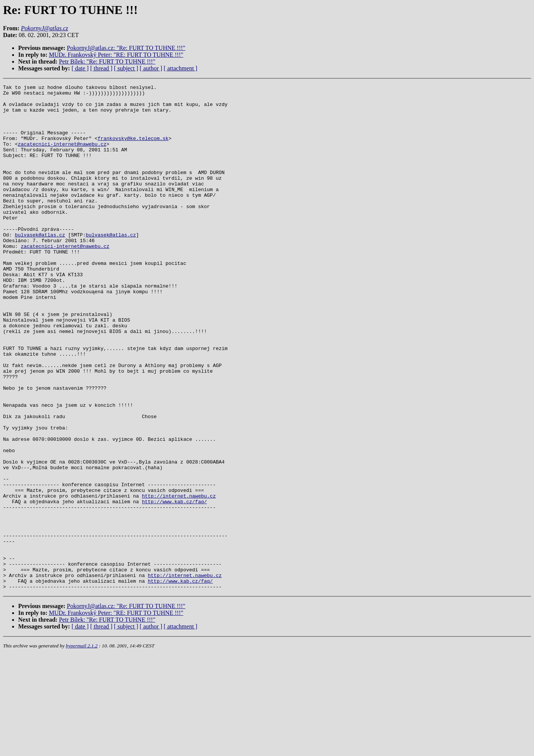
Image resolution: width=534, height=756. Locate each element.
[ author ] (151, 68)
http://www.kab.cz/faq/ (175, 585)
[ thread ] (101, 68)
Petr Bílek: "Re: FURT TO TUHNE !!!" (107, 61)
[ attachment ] (180, 68)
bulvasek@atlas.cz (40, 265)
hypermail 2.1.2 (82, 747)
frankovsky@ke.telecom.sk (133, 149)
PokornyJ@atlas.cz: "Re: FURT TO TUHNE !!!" (126, 48)
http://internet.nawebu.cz (179, 579)
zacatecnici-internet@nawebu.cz (62, 156)
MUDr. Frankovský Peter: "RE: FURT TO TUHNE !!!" (116, 55)
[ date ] (80, 68)
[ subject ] (126, 68)
